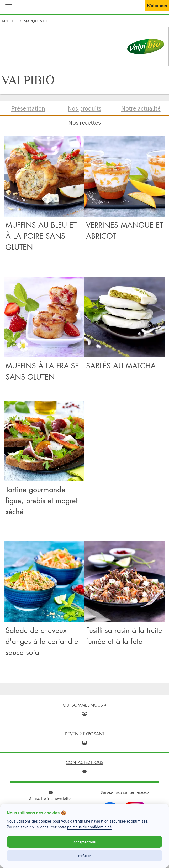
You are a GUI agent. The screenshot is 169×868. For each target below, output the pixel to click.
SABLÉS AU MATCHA (121, 366)
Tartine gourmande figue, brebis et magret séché (42, 500)
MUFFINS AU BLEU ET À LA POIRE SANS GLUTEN (41, 236)
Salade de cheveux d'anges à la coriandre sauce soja (42, 641)
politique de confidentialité (89, 827)
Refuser (85, 856)
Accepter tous (84, 842)
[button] (8, 6)
